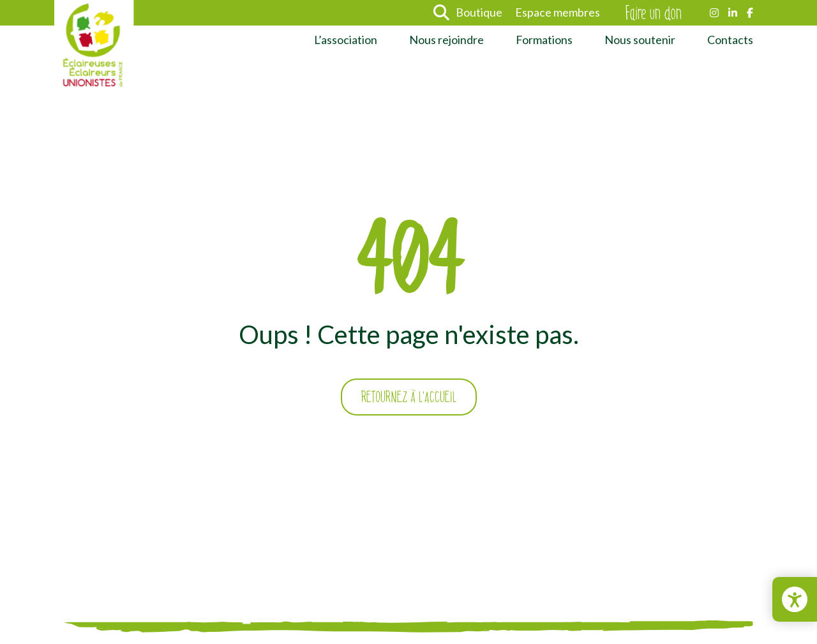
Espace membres (558, 12)
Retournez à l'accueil (409, 397)
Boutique (479, 12)
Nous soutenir (640, 40)
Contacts (730, 40)
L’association (346, 40)
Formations (544, 40)
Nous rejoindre (446, 40)
